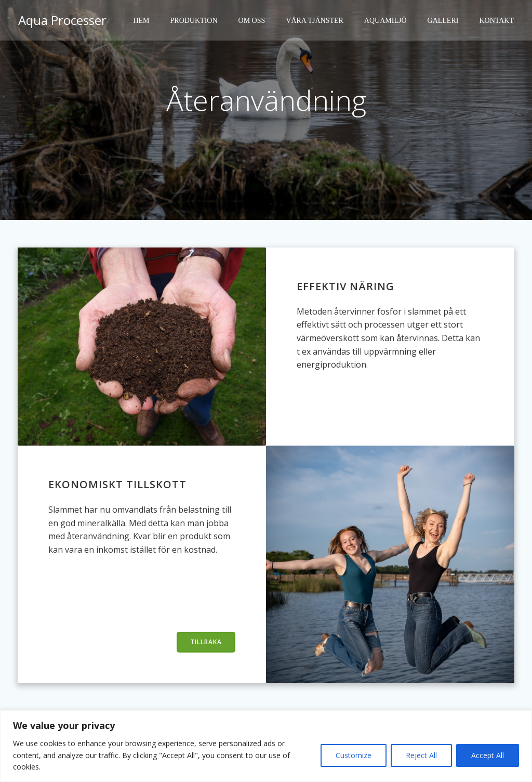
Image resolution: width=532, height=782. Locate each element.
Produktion (196, 21)
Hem (143, 21)
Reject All (421, 755)
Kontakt (498, 21)
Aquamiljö (387, 21)
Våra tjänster (316, 21)
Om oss (254, 21)
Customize (354, 755)
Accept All (488, 755)
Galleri (445, 21)
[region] (266, 746)
